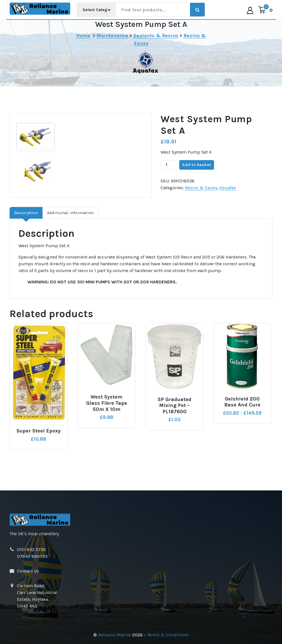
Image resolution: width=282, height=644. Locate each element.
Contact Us (28, 629)
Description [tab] (26, 223)
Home (83, 36)
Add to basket (197, 175)
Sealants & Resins (156, 36)
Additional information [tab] (70, 223)
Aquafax (228, 198)
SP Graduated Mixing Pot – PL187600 (175, 416)
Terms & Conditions (168, 635)
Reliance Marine (115, 635)
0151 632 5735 (31, 608)
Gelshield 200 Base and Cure (242, 412)
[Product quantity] (168, 175)
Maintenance (112, 36)
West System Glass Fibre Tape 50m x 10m (107, 413)
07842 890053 (32, 614)
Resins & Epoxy (201, 198)
